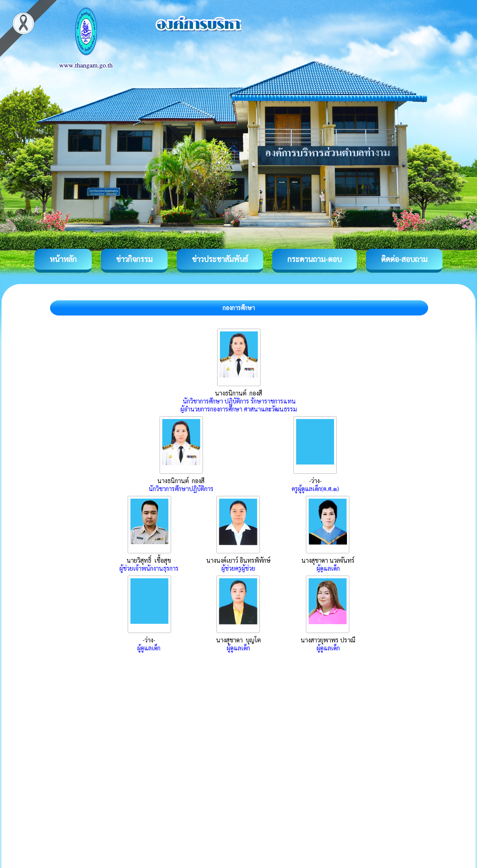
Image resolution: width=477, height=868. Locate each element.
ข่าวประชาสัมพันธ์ (220, 259)
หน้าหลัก (63, 259)
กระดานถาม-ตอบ (315, 259)
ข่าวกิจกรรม (134, 259)
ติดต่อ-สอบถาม (404, 259)
